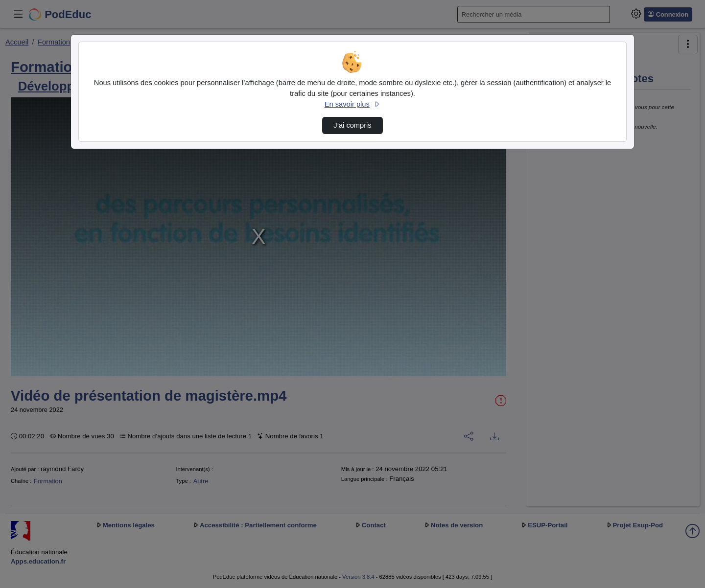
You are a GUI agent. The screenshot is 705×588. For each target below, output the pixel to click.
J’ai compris (352, 125)
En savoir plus (352, 104)
